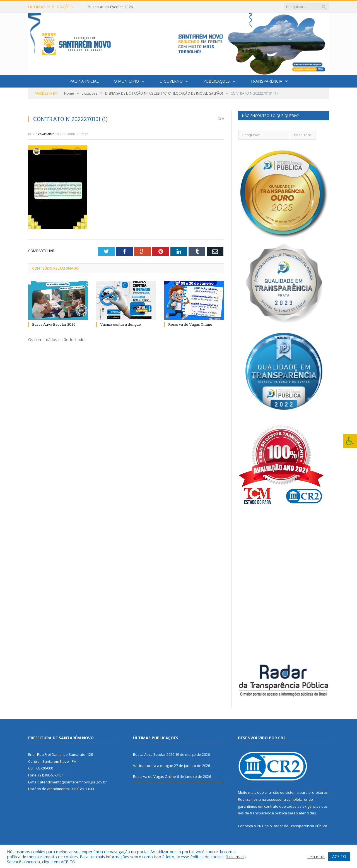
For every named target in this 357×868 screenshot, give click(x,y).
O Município (126, 81)
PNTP (261, 826)
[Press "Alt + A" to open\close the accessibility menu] (350, 441)
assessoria (276, 799)
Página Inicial (84, 81)
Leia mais (236, 857)
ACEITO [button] (339, 856)
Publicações (217, 81)
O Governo (171, 81)
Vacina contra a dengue (120, 324)
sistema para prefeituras (307, 792)
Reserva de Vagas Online (190, 324)
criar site (272, 792)
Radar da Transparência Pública (300, 826)
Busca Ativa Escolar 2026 (110, 7)
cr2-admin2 (45, 134)
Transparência (266, 81)
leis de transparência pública (262, 813)
